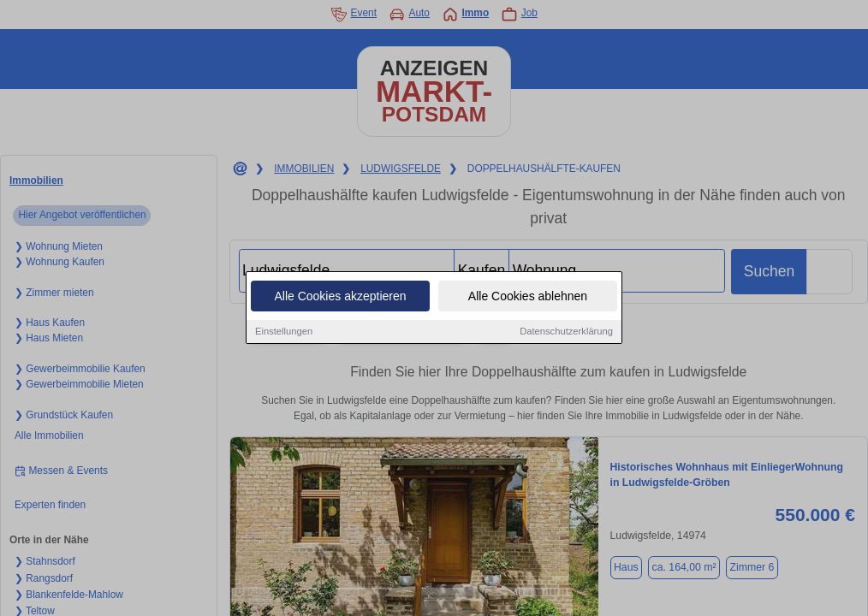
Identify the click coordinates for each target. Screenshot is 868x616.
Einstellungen (284, 332)
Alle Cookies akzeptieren (340, 297)
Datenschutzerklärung (566, 332)
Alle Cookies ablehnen (528, 297)
